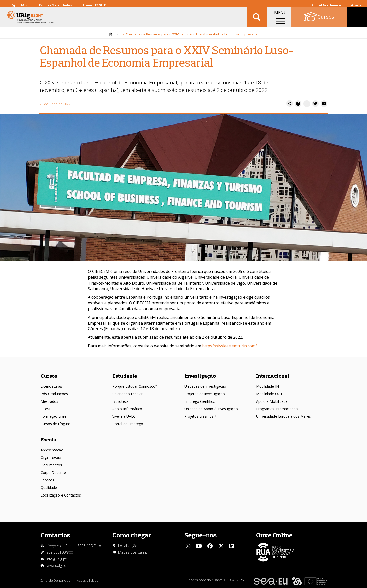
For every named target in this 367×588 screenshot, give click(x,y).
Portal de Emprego (128, 424)
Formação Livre (53, 416)
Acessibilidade (88, 580)
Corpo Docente (53, 472)
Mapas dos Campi (133, 552)
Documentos (51, 465)
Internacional (273, 376)
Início (118, 35)
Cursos (49, 376)
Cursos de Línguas (56, 424)
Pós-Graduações (54, 394)
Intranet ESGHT (93, 5)
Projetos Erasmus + (201, 416)
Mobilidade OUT (269, 394)
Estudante (125, 376)
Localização (128, 546)
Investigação (200, 376)
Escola (49, 439)
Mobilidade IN (267, 386)
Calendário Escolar (128, 394)
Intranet (356, 5)
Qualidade (49, 488)
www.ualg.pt (56, 565)
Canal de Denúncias (55, 580)
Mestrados (49, 401)
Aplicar (257, 20)
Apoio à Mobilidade (272, 401)
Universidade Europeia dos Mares (283, 416)
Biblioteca (120, 401)
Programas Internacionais (277, 409)
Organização (51, 457)
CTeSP (46, 409)
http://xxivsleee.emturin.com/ (230, 346)
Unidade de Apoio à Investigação (211, 409)
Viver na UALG (124, 416)
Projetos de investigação (205, 394)
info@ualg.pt (56, 559)
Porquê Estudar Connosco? (135, 386)
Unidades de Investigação (205, 386)
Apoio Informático (127, 409)
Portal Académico (326, 5)
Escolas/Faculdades (55, 5)
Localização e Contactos (61, 495)
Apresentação (52, 450)
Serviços (47, 480)
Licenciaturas (51, 386)
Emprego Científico (200, 401)
